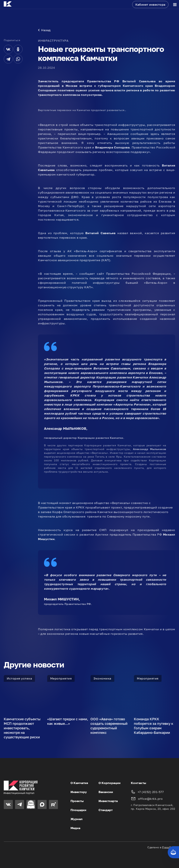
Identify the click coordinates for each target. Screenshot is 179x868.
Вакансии (106, 792)
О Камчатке (79, 783)
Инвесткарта (108, 801)
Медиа (75, 828)
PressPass (169, 847)
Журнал (77, 819)
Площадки (78, 810)
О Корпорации (110, 783)
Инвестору (79, 792)
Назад (44, 30)
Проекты (77, 801)
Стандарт (106, 810)
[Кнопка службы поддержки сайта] (173, 852)
